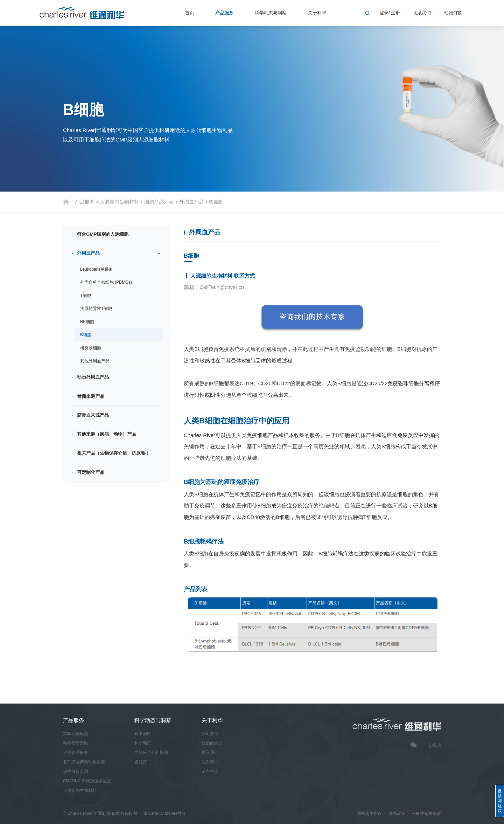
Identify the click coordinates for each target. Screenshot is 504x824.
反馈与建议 (500, 801)
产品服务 (224, 13)
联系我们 (422, 13)
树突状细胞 (91, 348)
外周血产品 (184, 202)
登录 (384, 13)
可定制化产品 (91, 472)
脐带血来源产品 (93, 415)
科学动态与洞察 (271, 13)
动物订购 (453, 13)
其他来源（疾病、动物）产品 (107, 434)
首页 (190, 13)
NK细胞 (87, 322)
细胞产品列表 (154, 202)
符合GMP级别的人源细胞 (103, 234)
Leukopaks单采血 (97, 269)
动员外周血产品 (93, 377)
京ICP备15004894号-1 (164, 813)
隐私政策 (397, 813)
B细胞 (207, 202)
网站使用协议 (369, 813)
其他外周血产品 (95, 361)
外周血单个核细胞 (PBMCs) (106, 283)
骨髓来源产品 (91, 396)
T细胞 (86, 296)
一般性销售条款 (426, 813)
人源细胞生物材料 (117, 202)
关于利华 (317, 13)
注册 (395, 13)
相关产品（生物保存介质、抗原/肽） (114, 453)
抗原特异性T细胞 (96, 309)
